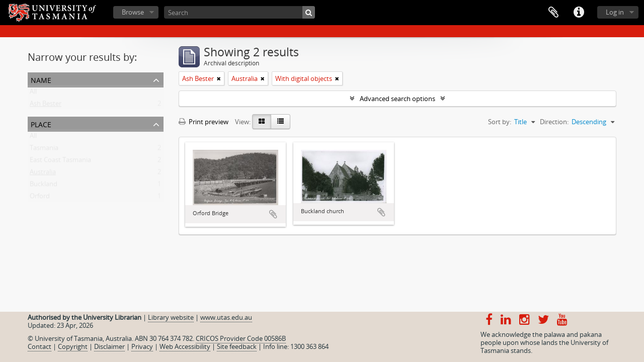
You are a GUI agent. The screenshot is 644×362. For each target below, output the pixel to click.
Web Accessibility (185, 346)
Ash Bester (46, 106)
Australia (43, 174)
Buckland (44, 186)
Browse (133, 12)
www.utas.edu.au (226, 317)
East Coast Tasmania (60, 162)
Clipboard (553, 13)
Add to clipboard (273, 214)
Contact (39, 346)
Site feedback (237, 346)
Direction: (554, 122)
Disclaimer (109, 346)
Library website (171, 317)
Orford (40, 198)
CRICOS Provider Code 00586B (241, 338)
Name (41, 79)
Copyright (73, 346)
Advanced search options (397, 99)
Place (41, 123)
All (33, 94)
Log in (615, 12)
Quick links (579, 13)
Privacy (142, 346)
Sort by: (500, 122)
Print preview (204, 122)
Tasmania (44, 150)
